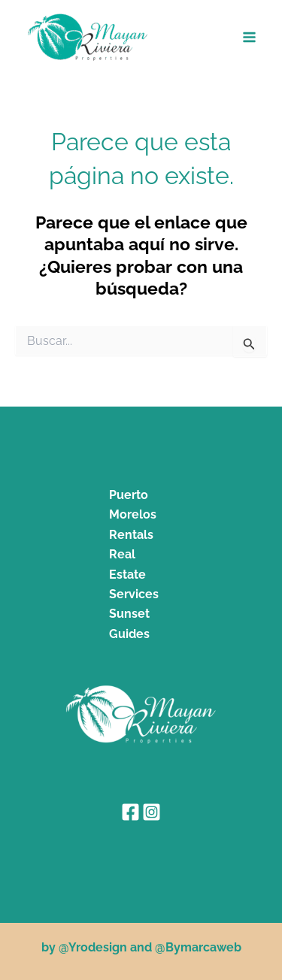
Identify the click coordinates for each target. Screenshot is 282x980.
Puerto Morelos (133, 505)
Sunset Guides (129, 623)
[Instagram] (152, 812)
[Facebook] (130, 812)
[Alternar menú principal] (250, 37)
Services (134, 594)
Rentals (131, 535)
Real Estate (127, 564)
